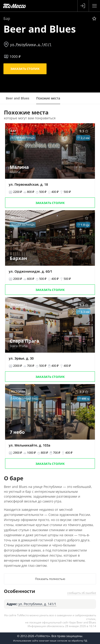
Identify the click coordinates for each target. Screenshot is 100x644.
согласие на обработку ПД (72, 641)
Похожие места (48, 98)
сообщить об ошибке (82, 593)
